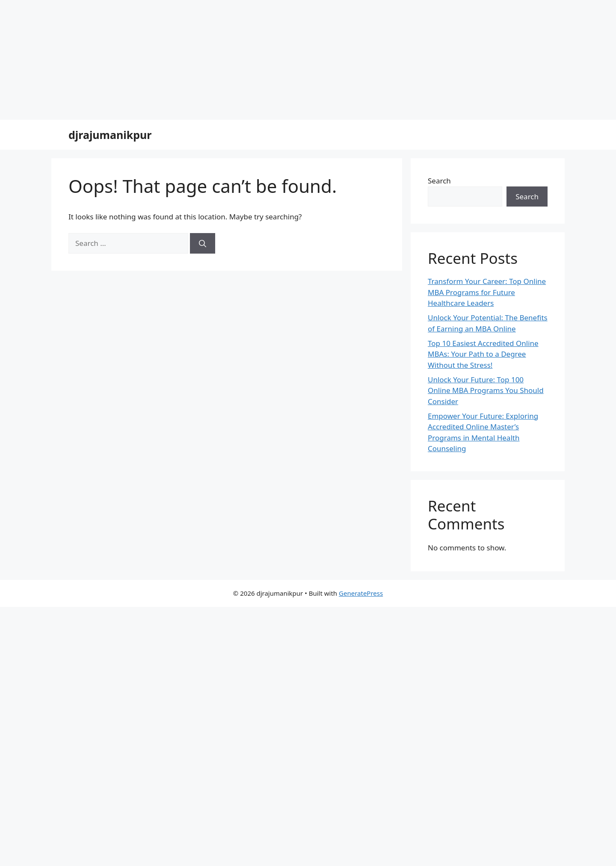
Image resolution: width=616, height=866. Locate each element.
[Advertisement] (257, 60)
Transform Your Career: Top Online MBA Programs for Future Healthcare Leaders (487, 292)
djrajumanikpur (110, 135)
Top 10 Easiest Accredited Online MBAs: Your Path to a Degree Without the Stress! (483, 354)
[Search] (203, 243)
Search (439, 181)
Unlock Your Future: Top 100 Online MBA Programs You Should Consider (486, 390)
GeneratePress (361, 593)
